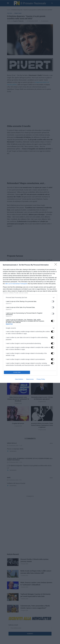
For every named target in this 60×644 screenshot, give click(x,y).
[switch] (53, 301)
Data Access (30, 379)
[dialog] (30, 322)
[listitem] (30, 298)
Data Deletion (19, 379)
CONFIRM (17, 372)
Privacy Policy (41, 379)
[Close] (56, 265)
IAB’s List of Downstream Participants (16, 284)
